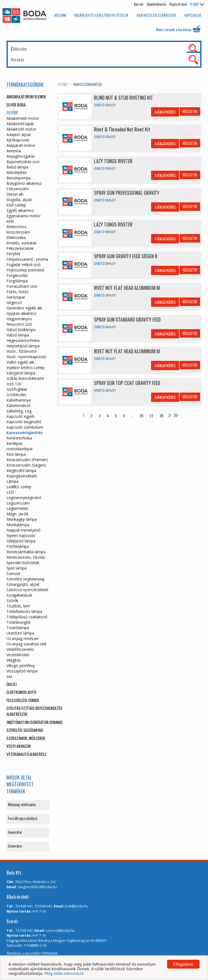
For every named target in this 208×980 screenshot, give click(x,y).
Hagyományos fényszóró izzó (19, 321)
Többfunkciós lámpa (24, 611)
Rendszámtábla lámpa (26, 552)
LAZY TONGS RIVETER (113, 161)
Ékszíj (12, 684)
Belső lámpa (17, 167)
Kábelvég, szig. (19, 411)
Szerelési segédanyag (25, 579)
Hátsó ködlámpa (21, 330)
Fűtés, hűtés (18, 292)
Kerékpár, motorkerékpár (20, 446)
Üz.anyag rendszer (23, 638)
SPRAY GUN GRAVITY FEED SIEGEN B (126, 256)
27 (151, 415)
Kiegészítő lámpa (21, 470)
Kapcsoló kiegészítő (24, 422)
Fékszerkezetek (20, 248)
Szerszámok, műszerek (26, 738)
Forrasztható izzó (22, 286)
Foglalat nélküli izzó (24, 265)
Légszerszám (18, 503)
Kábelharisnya (19, 400)
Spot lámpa (17, 568)
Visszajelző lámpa (22, 671)
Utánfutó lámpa (20, 633)
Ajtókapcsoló (18, 140)
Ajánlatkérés (165, 112)
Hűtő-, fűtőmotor (22, 351)
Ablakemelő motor (23, 118)
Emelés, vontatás (22, 243)
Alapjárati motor (21, 145)
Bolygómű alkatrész (24, 183)
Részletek (190, 111)
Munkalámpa (18, 525)
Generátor (15, 832)
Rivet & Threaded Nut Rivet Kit (122, 129)
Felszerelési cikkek (23, 700)
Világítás (14, 660)
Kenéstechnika (19, 438)
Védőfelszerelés (20, 649)
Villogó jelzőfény (21, 666)
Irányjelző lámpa (21, 373)
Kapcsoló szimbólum (25, 427)
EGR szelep (16, 205)
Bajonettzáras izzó (23, 162)
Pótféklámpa (18, 546)
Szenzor (14, 573)
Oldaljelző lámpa (21, 541)
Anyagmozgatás (21, 156)
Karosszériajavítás (88, 84)
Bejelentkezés (157, 4)
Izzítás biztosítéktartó (25, 378)
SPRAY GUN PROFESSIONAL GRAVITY (127, 193)
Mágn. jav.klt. (18, 514)
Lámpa (13, 481)
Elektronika (16, 237)
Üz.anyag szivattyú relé (27, 644)
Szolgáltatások (19, 595)
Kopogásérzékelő (22, 476)
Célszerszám (18, 189)
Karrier (139, 4)
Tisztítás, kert (18, 606)
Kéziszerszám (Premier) (27, 460)
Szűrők (12, 601)
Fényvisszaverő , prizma (27, 259)
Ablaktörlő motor (21, 129)
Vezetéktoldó (18, 655)
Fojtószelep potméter (26, 270)
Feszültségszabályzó (22, 818)
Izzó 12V (14, 384)
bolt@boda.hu (77, 906)
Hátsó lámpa (18, 335)
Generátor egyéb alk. (25, 308)
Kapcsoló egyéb (20, 416)
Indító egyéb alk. (21, 362)
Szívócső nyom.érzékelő (27, 590)
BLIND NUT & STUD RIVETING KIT (123, 98)
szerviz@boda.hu (60, 930)
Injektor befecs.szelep (26, 368)
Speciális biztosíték (23, 563)
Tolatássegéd (18, 622)
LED (10, 492)
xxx (9, 676)
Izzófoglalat (17, 389)
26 (141, 415)
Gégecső (14, 303)
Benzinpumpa (19, 178)
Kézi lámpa (16, 454)
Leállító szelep (19, 487)
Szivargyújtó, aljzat (23, 584)
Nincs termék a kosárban (178, 29)
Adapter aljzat (19, 135)
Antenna (14, 151)
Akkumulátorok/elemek (26, 96)
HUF (197, 4)
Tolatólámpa (18, 628)
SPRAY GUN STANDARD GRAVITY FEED (127, 319)
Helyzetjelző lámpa (23, 346)
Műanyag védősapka (22, 804)
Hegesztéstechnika (23, 340)
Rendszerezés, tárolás (26, 557)
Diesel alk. (15, 194)
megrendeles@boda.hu (37, 887)
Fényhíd (13, 254)
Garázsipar (16, 297)
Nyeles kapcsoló (21, 536)
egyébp (63, 84)
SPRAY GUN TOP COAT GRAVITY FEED (127, 383)
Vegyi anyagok (19, 746)
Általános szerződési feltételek (32, 953)
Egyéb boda (16, 105)
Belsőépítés (17, 172)
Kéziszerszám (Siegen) (26, 465)
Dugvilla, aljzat (19, 200)
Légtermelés (17, 508)
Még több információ (64, 974)
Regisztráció (178, 4)
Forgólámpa (17, 281)
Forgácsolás (17, 275)
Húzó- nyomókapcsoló (26, 357)
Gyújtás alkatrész (22, 313)
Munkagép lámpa (22, 519)
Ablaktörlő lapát (20, 124)
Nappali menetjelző (23, 530)
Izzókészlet (16, 395)
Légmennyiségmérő (24, 498)
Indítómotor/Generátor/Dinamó (34, 722)
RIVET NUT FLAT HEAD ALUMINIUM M (127, 288)
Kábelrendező (18, 405)
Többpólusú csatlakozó (27, 617)
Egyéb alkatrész (20, 210)
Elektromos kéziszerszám (18, 229)
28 (161, 415)
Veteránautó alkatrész (27, 754)
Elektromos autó (21, 692)
